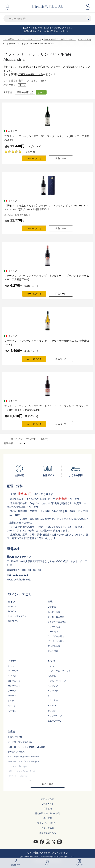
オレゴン (52, 711)
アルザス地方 (54, 646)
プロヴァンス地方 (56, 641)
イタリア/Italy (85, 39)
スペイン (52, 661)
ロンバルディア (15, 681)
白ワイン (12, 611)
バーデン (12, 706)
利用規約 (48, 809)
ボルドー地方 (54, 612)
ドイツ (11, 701)
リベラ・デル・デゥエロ (59, 671)
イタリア (12, 661)
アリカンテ (53, 691)
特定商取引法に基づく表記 (48, 813)
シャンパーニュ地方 (57, 622)
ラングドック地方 (56, 636)
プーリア (12, 691)
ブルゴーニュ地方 (56, 617)
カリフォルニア (55, 716)
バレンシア (53, 686)
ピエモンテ (13, 671)
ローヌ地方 (53, 632)
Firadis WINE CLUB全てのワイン (60, 39)
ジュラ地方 (53, 651)
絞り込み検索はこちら (31, 74)
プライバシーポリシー (48, 823)
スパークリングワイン (18, 616)
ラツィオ (12, 676)
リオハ (51, 666)
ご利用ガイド (48, 804)
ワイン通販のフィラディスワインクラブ (22, 39)
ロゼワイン (13, 621)
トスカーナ (13, 666)
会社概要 (48, 818)
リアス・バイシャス (57, 681)
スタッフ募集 (48, 828)
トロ (50, 695)
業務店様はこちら (48, 833)
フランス (52, 607)
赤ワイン (12, 607)
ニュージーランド (56, 721)
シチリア (12, 695)
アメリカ (52, 706)
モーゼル (12, 711)
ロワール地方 (54, 627)
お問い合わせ (48, 799)
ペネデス (52, 676)
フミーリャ (53, 700)
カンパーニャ (14, 686)
